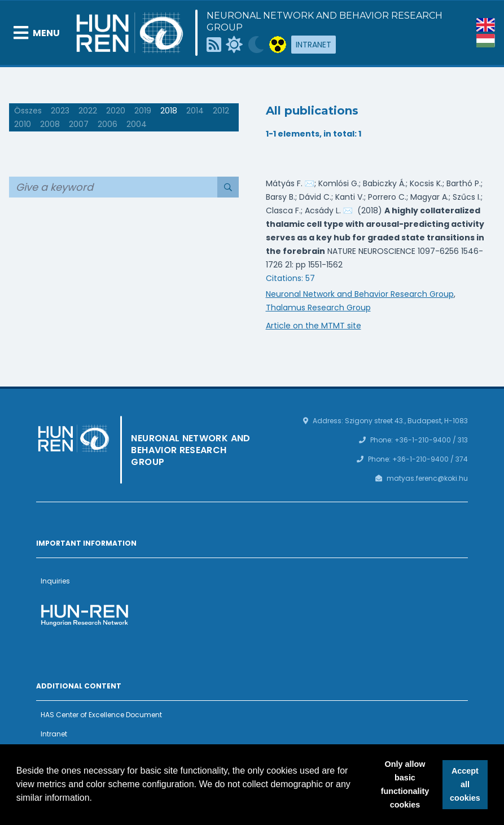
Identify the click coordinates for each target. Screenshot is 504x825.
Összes (28, 111)
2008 (50, 124)
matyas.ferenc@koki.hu (427, 478)
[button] (97, 799)
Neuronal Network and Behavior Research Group (325, 21)
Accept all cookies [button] (465, 784)
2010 (23, 124)
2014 (195, 111)
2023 (60, 111)
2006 (108, 124)
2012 (221, 111)
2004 (137, 124)
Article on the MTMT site (314, 326)
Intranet (314, 45)
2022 (88, 111)
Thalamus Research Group (318, 308)
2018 (169, 111)
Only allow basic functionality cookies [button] (405, 784)
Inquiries (55, 581)
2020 (116, 111)
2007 (79, 124)
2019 (143, 111)
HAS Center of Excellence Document (101, 715)
